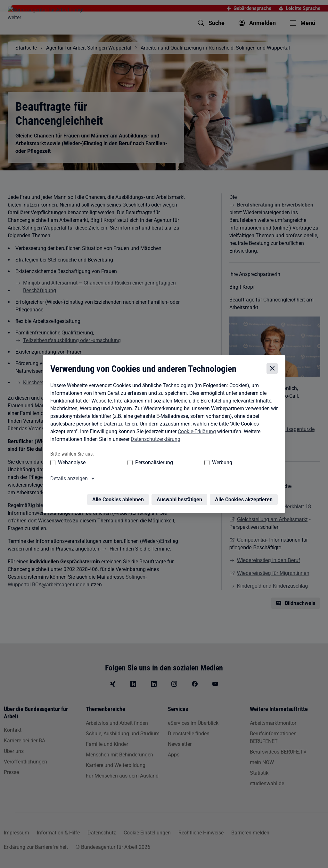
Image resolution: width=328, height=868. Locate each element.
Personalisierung (134, 464)
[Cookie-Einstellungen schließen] (274, 370)
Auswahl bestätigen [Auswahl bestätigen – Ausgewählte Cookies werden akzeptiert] (181, 497)
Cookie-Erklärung (195, 433)
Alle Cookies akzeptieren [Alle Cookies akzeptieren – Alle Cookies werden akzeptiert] (245, 497)
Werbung (184, 464)
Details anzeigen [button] (67, 480)
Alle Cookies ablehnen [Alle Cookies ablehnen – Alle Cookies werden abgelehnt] (120, 497)
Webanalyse (70, 464)
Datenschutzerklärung (154, 440)
